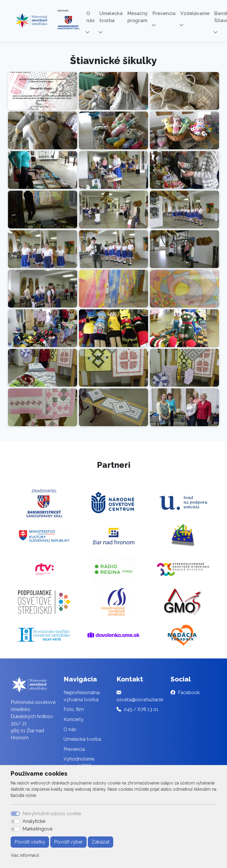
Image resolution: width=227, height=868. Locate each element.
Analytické (34, 821)
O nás (70, 729)
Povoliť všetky (30, 842)
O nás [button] (90, 17)
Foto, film (74, 709)
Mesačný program (138, 17)
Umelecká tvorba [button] (111, 17)
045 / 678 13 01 (141, 709)
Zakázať (100, 842)
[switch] (15, 821)
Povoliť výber (68, 842)
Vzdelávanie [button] (195, 13)
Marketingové (37, 829)
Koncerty (74, 719)
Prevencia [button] (164, 13)
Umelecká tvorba (82, 739)
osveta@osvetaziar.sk (140, 700)
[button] (88, 32)
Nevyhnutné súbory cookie (52, 814)
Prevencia (74, 749)
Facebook (189, 693)
